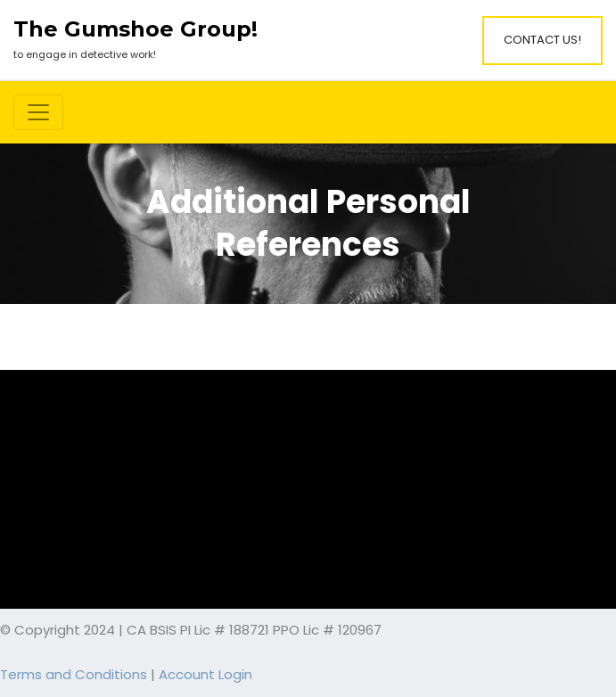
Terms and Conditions (74, 674)
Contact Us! (542, 40)
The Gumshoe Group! (136, 29)
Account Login (205, 674)
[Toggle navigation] (38, 112)
